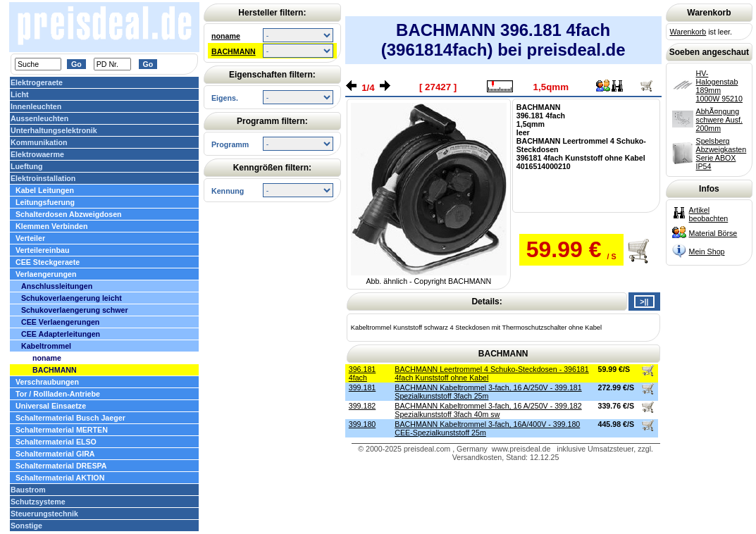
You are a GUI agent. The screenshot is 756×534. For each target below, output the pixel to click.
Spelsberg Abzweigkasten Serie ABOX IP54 (721, 154)
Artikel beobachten (709, 214)
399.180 (362, 424)
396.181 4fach (362, 373)
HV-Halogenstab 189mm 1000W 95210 (719, 86)
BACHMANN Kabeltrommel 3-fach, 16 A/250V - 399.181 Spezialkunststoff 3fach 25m (488, 392)
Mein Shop (707, 252)
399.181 (362, 387)
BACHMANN (234, 51)
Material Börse (713, 233)
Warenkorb (688, 32)
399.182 (362, 406)
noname (226, 36)
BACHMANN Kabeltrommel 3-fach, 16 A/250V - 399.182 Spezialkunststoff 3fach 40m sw (488, 410)
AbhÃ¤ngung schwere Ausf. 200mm (719, 120)
